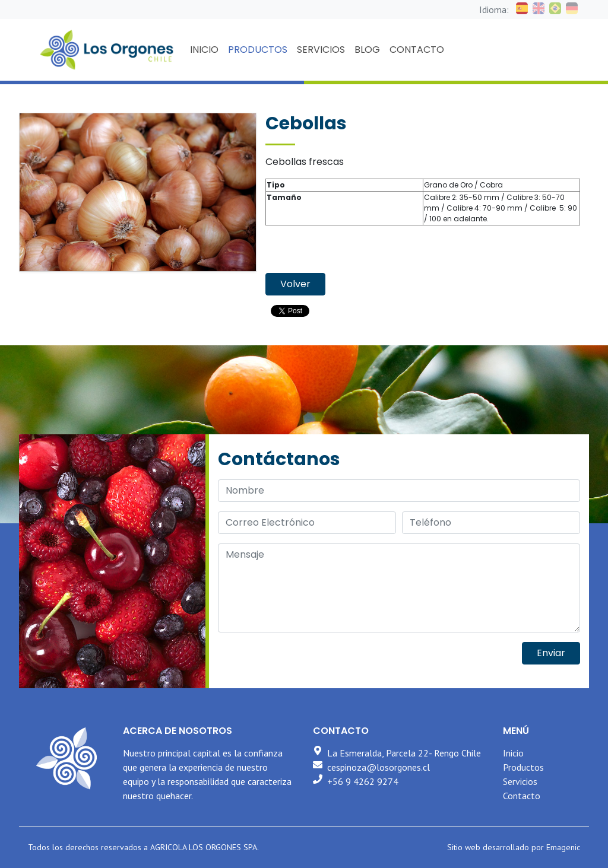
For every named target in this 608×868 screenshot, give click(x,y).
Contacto (522, 796)
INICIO (204, 50)
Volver (295, 284)
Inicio (513, 753)
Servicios (520, 781)
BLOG (367, 50)
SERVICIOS (321, 50)
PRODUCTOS (258, 50)
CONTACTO (417, 50)
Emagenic (563, 847)
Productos (523, 767)
